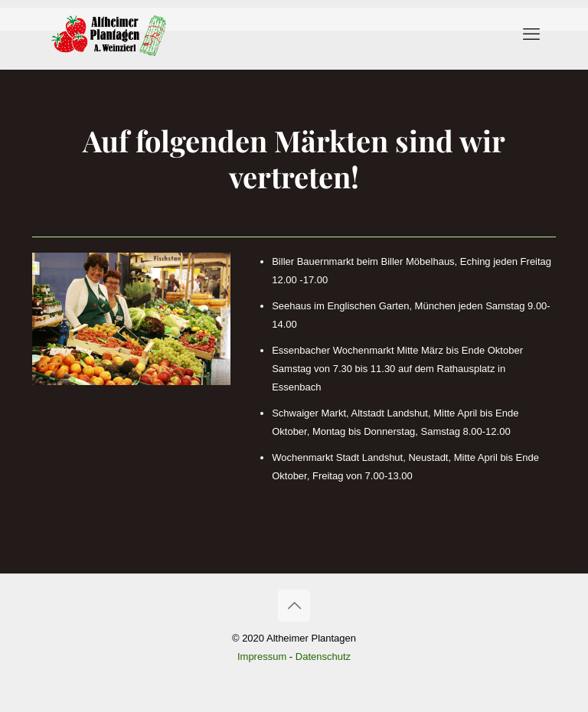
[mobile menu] (531, 34)
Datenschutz (323, 656)
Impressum (262, 656)
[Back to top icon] (294, 606)
